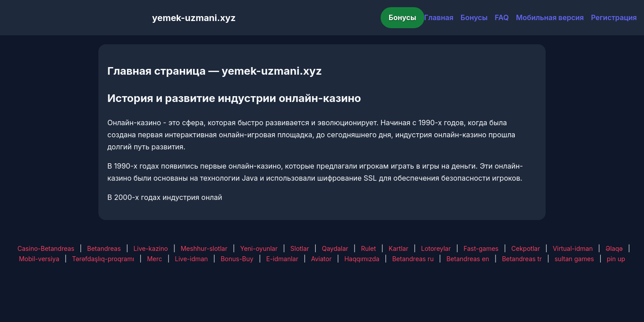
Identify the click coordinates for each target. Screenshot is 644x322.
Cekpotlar (525, 248)
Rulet (368, 248)
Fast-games (481, 248)
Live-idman (191, 259)
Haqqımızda (362, 259)
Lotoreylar (436, 248)
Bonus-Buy (237, 259)
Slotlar (300, 248)
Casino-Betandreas (46, 248)
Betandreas (104, 248)
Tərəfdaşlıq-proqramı (103, 259)
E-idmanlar (282, 259)
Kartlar (398, 248)
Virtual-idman (573, 248)
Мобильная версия (550, 17)
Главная (439, 17)
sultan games (574, 259)
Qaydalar (335, 248)
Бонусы (402, 17)
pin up (616, 259)
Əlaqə (614, 248)
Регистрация (614, 17)
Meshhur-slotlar (204, 248)
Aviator (322, 259)
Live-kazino (151, 248)
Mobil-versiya (39, 259)
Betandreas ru (413, 259)
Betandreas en (468, 259)
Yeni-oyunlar (259, 248)
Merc (155, 259)
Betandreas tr (522, 259)
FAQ (502, 17)
